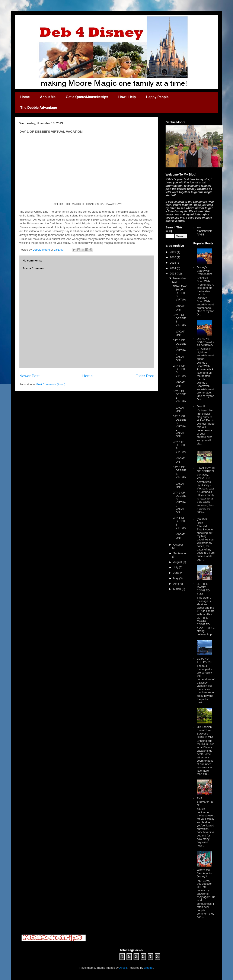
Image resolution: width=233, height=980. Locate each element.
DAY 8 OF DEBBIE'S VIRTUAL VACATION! (179, 350)
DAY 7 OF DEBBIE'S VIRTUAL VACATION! (179, 376)
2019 (173, 252)
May (176, 578)
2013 (173, 274)
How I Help (127, 97)
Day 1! (201, 406)
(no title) (202, 519)
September (180, 553)
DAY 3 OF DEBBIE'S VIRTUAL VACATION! (179, 477)
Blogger (149, 968)
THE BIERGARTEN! (205, 802)
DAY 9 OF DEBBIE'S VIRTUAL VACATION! (179, 325)
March (178, 589)
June (177, 573)
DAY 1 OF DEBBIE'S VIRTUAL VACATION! (179, 528)
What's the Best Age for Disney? (204, 873)
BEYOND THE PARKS (205, 660)
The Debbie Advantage (39, 108)
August (178, 562)
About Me (48, 97)
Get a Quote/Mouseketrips (87, 97)
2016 (173, 257)
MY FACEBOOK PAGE (204, 231)
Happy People (157, 97)
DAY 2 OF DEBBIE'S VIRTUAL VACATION (179, 503)
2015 (173, 263)
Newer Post (29, 376)
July (176, 567)
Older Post (145, 376)
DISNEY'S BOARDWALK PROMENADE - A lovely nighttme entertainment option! (206, 349)
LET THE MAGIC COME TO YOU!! (203, 589)
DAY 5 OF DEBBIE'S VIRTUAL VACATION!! (179, 426)
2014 (173, 268)
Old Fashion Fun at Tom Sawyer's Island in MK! (205, 732)
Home (25, 97)
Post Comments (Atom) (51, 384)
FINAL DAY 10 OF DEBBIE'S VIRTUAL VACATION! (179, 298)
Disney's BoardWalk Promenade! (204, 271)
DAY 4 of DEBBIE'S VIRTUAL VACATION (179, 452)
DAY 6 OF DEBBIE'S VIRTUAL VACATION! (179, 401)
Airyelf (123, 968)
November (180, 278)
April (176, 584)
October (178, 545)
